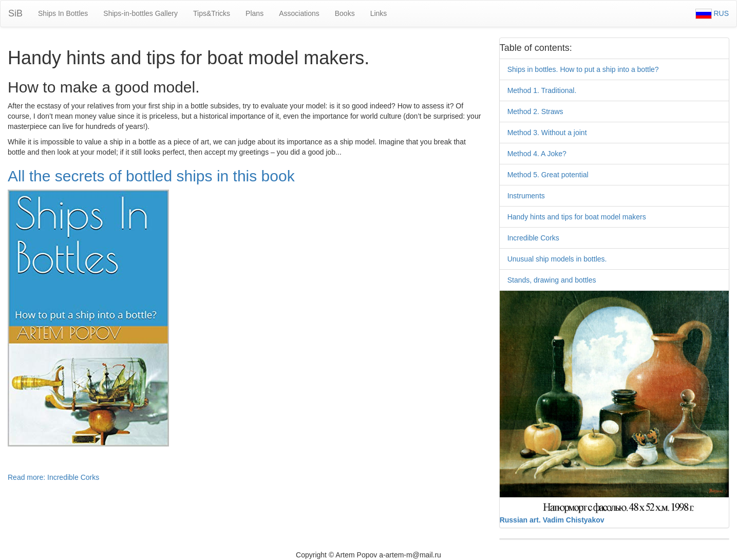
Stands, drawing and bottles (552, 280)
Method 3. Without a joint (547, 133)
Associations (299, 13)
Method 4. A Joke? (537, 154)
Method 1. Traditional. (542, 90)
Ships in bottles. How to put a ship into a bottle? (583, 69)
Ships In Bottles (63, 13)
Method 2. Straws (535, 111)
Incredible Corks (533, 238)
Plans (254, 13)
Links (379, 13)
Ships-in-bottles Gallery (140, 13)
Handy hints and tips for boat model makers (577, 217)
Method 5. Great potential (548, 175)
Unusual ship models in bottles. (557, 259)
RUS (712, 13)
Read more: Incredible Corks (53, 477)
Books (345, 13)
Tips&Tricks (212, 13)
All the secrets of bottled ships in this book (151, 176)
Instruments (526, 196)
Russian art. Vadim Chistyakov (552, 520)
